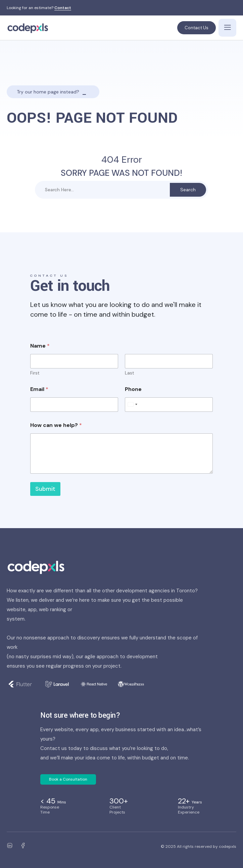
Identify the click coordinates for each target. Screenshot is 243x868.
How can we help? (56, 425)
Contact (63, 8)
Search (188, 190)
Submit (45, 489)
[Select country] (132, 405)
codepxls (228, 846)
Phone (133, 389)
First (35, 373)
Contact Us (197, 28)
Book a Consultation (68, 779)
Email (39, 389)
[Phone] (169, 405)
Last (130, 373)
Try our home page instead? (48, 92)
